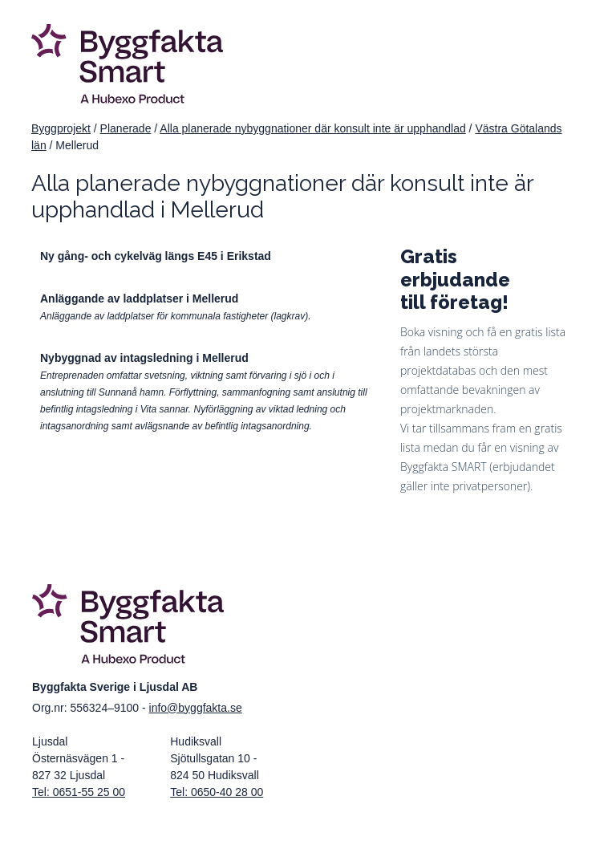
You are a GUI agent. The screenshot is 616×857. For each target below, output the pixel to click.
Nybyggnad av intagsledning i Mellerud (144, 358)
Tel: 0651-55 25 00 (79, 792)
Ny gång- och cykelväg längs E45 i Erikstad (156, 256)
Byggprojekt (61, 128)
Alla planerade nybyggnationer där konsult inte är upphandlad (312, 128)
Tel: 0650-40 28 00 (217, 792)
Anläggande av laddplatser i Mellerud (139, 299)
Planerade (126, 128)
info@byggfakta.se (196, 708)
